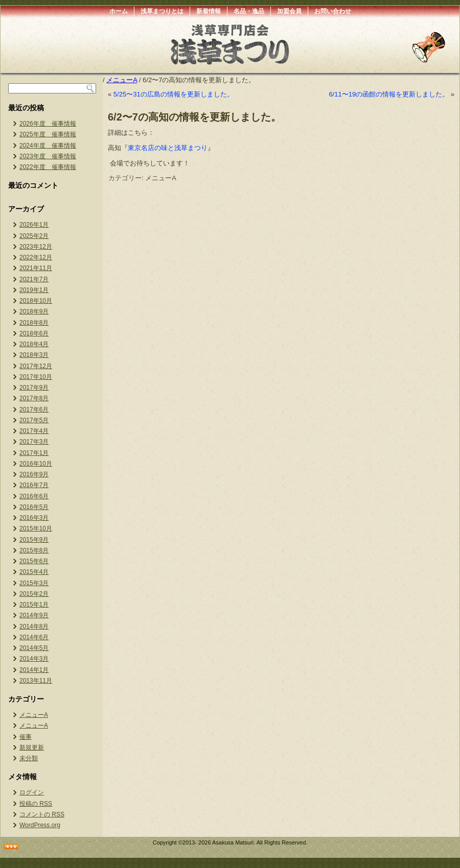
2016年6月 (34, 496)
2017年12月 (36, 366)
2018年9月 (34, 311)
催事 (26, 737)
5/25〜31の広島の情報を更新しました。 (174, 94)
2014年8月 (34, 626)
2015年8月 (34, 550)
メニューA (34, 715)
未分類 (29, 758)
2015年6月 (34, 561)
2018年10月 (36, 301)
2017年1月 (34, 453)
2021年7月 (34, 279)
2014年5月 (34, 648)
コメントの (42, 814)
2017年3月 (34, 442)
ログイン (32, 792)
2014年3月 (34, 659)
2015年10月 (36, 528)
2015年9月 (34, 540)
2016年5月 (34, 507)
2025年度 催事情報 (48, 134)
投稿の (36, 804)
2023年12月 (36, 247)
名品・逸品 (249, 11)
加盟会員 (289, 11)
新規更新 (32, 748)
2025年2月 (34, 236)
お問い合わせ (333, 11)
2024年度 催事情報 (48, 146)
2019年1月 (34, 290)
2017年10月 (36, 377)
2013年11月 (36, 681)
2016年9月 (34, 474)
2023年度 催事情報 (48, 156)
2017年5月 (34, 420)
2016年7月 (34, 485)
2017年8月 (34, 398)
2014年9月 (34, 615)
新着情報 (209, 11)
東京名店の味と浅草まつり (168, 148)
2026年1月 (34, 225)
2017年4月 (34, 431)
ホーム (119, 11)
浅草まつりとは (162, 11)
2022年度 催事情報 (48, 167)
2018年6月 (34, 333)
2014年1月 (34, 670)
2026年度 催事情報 (48, 124)
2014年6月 (34, 637)
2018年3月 (34, 355)
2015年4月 (34, 572)
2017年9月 (34, 388)
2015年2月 (34, 594)
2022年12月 (36, 257)
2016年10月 (36, 464)
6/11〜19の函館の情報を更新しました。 (389, 94)
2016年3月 (34, 518)
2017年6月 (34, 409)
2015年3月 (34, 583)
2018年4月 (34, 344)
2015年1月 (34, 605)
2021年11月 (36, 268)
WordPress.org (40, 825)
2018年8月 (34, 323)
